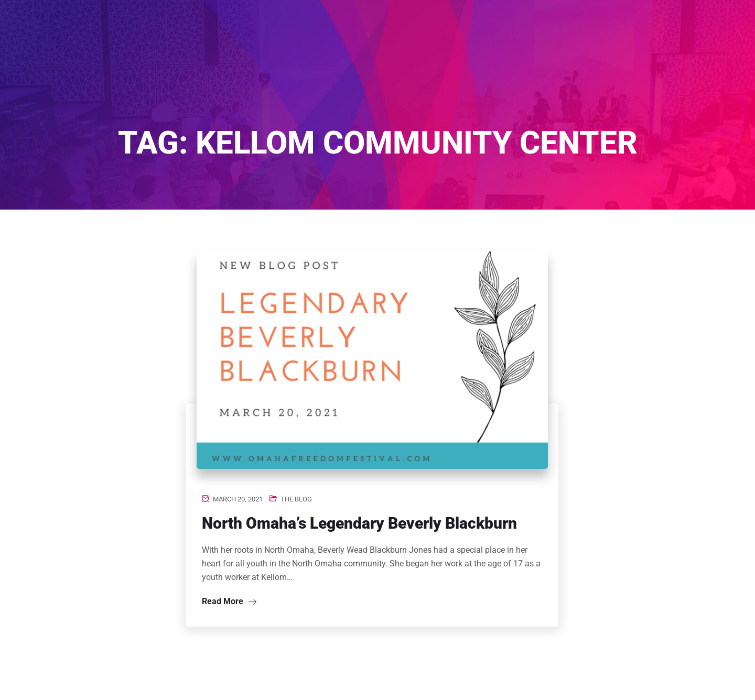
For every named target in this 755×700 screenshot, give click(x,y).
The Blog (296, 499)
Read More (229, 601)
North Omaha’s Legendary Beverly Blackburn (359, 523)
